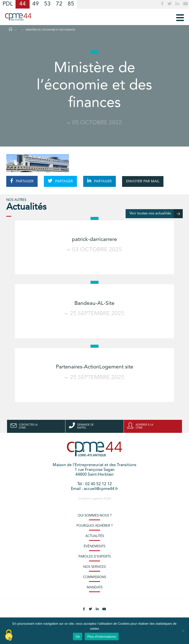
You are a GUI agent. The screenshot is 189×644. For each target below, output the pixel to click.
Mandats (95, 588)
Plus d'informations (102, 637)
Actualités (95, 536)
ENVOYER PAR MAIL (143, 181)
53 (47, 4)
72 (59, 4)
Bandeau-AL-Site (94, 303)
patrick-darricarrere (94, 240)
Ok (78, 637)
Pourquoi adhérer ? (94, 526)
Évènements (94, 546)
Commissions (94, 577)
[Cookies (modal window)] (9, 635)
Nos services (94, 567)
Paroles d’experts (95, 557)
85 (71, 4)
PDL (8, 4)
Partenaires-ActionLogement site (95, 367)
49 (36, 4)
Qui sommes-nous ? (95, 516)
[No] (183, 631)
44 (23, 4)
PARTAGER (22, 181)
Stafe (107, 499)
